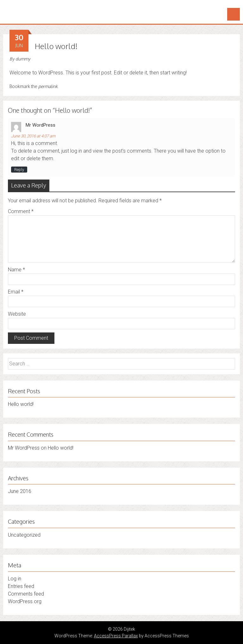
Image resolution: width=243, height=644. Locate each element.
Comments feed (26, 594)
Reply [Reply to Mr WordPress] (19, 170)
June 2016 (20, 491)
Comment (21, 211)
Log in (15, 579)
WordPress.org (25, 601)
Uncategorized (24, 535)
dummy (23, 59)
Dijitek (17, 9)
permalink (48, 86)
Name (16, 270)
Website (17, 314)
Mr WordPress (40, 125)
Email (16, 292)
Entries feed (21, 586)
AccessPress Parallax (116, 636)
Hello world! (21, 404)
